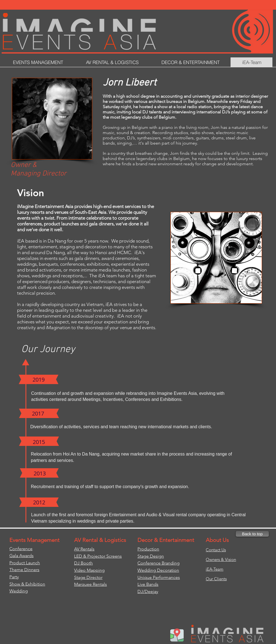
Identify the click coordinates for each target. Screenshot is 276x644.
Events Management (34, 540)
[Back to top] (252, 534)
